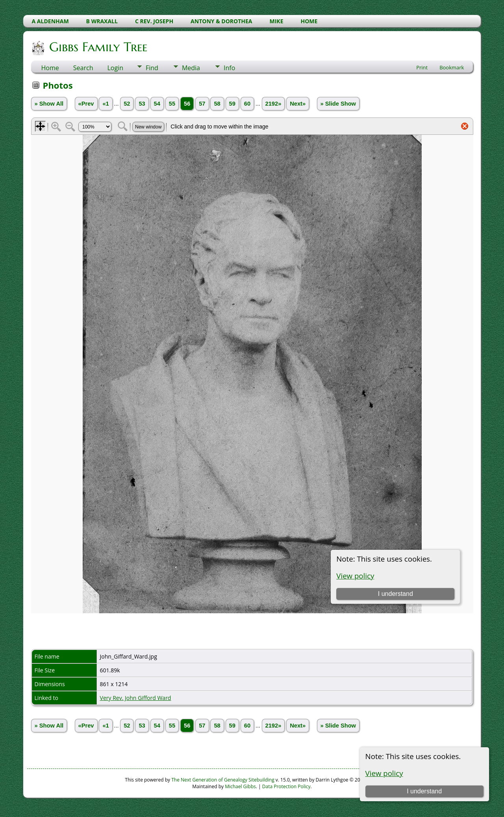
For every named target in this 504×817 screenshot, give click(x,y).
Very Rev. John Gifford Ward (136, 698)
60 (247, 104)
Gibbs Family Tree (98, 47)
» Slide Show (338, 104)
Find (152, 68)
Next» (298, 104)
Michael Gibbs (240, 786)
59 (232, 104)
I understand (424, 791)
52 (127, 104)
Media (191, 68)
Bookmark (452, 67)
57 (202, 104)
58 (217, 104)
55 (172, 104)
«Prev (86, 104)
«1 (106, 104)
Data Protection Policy (286, 786)
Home (50, 68)
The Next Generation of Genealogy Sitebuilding (223, 780)
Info (229, 68)
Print (422, 67)
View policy (384, 773)
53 (142, 104)
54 (157, 104)
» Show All (49, 104)
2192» (273, 104)
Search (83, 68)
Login (115, 68)
